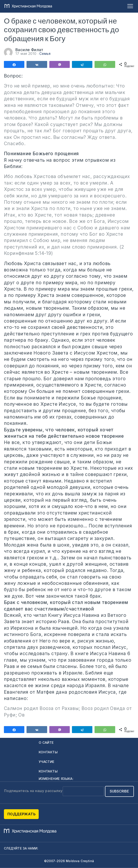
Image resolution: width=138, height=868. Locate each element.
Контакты (48, 752)
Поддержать (22, 814)
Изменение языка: (56, 779)
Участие (47, 762)
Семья (45, 54)
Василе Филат (29, 50)
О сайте (46, 743)
